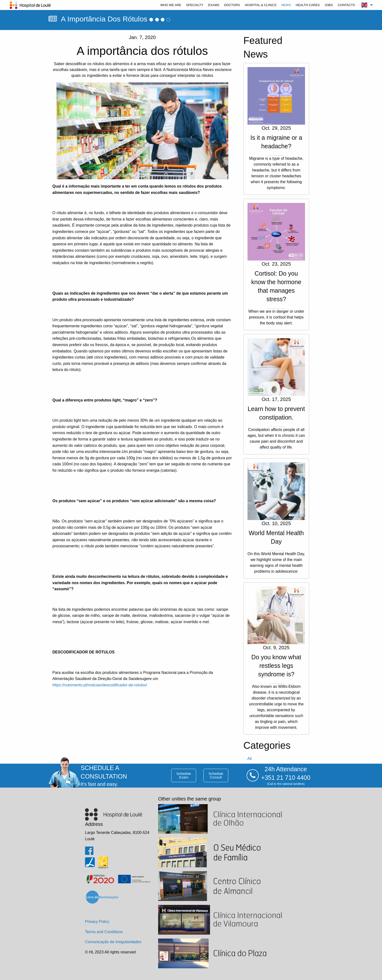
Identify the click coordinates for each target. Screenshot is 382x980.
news (286, 5)
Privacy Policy (97, 922)
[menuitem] (171, 5)
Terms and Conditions (104, 932)
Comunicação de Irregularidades (113, 942)
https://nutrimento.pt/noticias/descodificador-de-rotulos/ (100, 685)
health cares (308, 5)
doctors (232, 5)
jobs (329, 5)
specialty (195, 5)
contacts (346, 5)
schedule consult (216, 775)
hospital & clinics (261, 5)
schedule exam (184, 775)
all (249, 759)
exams (214, 5)
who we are (171, 5)
